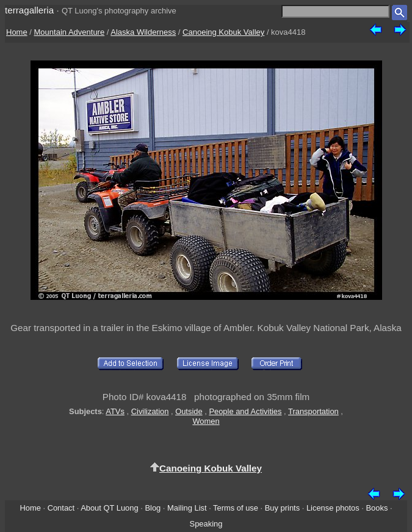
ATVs (115, 411)
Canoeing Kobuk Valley (223, 32)
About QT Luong (109, 508)
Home (17, 32)
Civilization (150, 411)
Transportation (313, 411)
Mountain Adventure (70, 32)
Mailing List (187, 508)
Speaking (206, 524)
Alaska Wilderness (143, 32)
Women (206, 421)
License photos (333, 508)
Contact (61, 508)
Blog (153, 508)
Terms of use (236, 508)
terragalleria (29, 10)
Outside (189, 411)
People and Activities (245, 411)
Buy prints (282, 508)
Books (377, 508)
